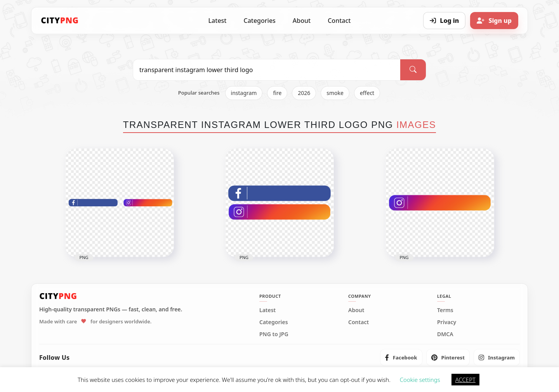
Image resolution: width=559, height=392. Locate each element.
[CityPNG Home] (60, 21)
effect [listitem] (367, 93)
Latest (218, 21)
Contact (339, 21)
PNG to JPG (274, 334)
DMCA (445, 334)
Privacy (447, 322)
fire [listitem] (277, 93)
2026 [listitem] (304, 93)
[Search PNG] (267, 70)
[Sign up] (494, 21)
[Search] (413, 70)
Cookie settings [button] (420, 380)
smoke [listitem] (335, 93)
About (302, 21)
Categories (259, 21)
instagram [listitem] (244, 93)
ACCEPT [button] (465, 380)
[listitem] (401, 357)
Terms (445, 310)
